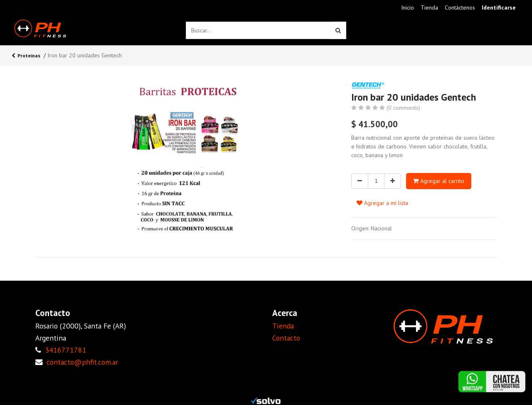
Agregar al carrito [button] (439, 181)
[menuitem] (408, 8)
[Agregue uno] (393, 181)
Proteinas (26, 56)
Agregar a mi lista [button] (382, 203)
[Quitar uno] (360, 181)
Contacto (286, 338)
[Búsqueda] (338, 30)
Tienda (283, 326)
